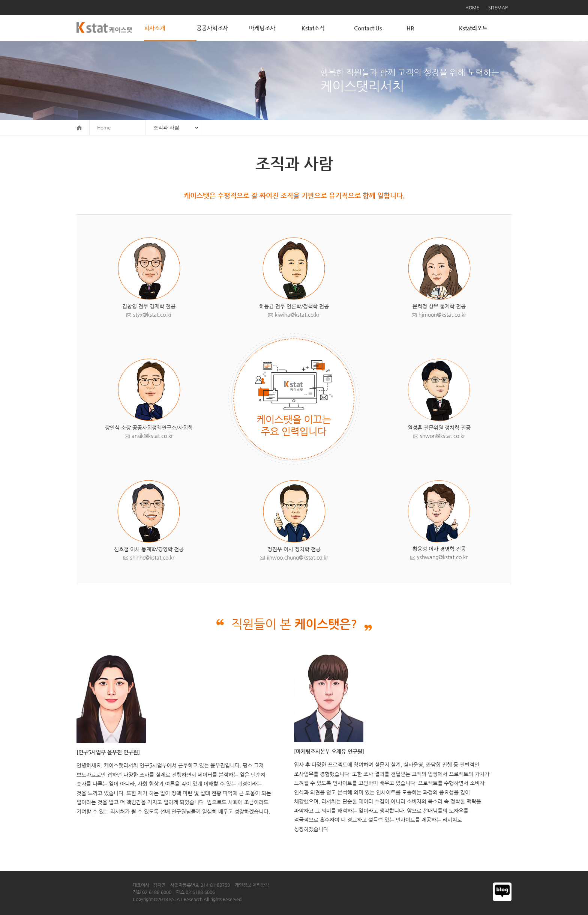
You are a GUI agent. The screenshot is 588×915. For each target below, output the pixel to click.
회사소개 (154, 28)
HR (410, 28)
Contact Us (368, 28)
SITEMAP (498, 8)
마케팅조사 (262, 28)
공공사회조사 (212, 28)
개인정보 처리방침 (252, 885)
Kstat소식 (313, 28)
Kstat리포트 (473, 28)
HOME (472, 8)
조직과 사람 (166, 127)
